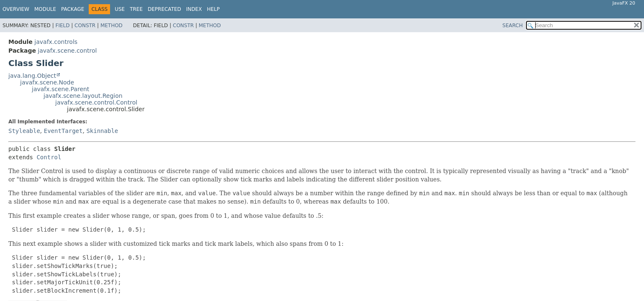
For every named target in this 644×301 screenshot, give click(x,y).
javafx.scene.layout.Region (83, 96)
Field (62, 26)
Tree (136, 9)
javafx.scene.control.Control (96, 102)
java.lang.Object (32, 76)
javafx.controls (56, 42)
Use (120, 9)
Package (73, 9)
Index (194, 9)
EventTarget (63, 131)
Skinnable (102, 131)
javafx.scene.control (67, 51)
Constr (85, 26)
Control (49, 157)
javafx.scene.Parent (60, 89)
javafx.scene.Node (47, 82)
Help (213, 9)
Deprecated (164, 9)
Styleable (24, 131)
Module (45, 9)
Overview (16, 9)
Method (112, 26)
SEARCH (513, 26)
